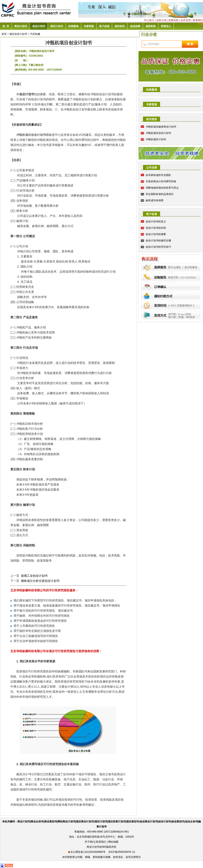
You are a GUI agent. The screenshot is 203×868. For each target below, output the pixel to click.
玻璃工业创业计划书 (34, 576)
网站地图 (113, 842)
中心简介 (149, 20)
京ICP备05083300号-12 (122, 852)
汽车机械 (35, 34)
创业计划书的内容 (156, 228)
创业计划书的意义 (156, 222)
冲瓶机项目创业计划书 (31, 135)
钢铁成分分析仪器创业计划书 (40, 581)
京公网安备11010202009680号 (87, 852)
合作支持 (186, 20)
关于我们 (90, 842)
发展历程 (173, 20)
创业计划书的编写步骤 (158, 241)
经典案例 (152, 90)
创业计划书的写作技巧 (158, 247)
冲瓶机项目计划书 (156, 139)
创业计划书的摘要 (156, 234)
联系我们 (198, 20)
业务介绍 (161, 20)
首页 (4, 34)
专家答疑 (152, 104)
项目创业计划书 (18, 34)
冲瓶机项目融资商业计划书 (161, 127)
